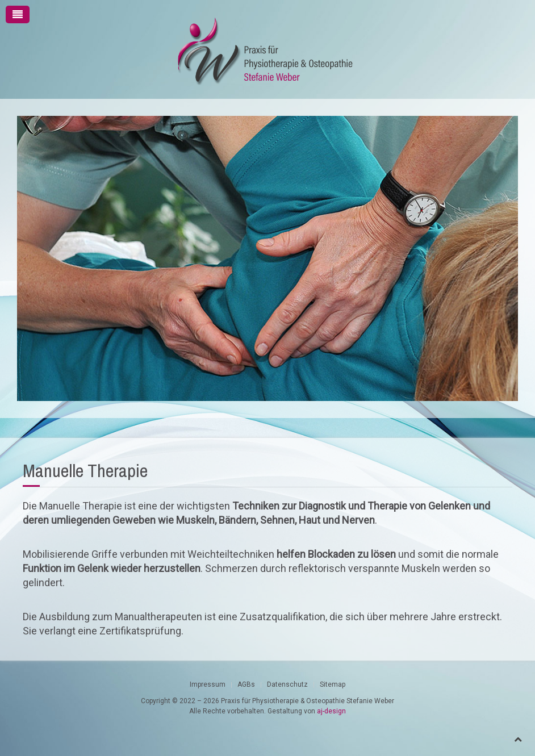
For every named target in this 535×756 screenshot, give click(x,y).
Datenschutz (287, 684)
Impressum (208, 684)
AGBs (246, 684)
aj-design (331, 711)
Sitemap (333, 684)
